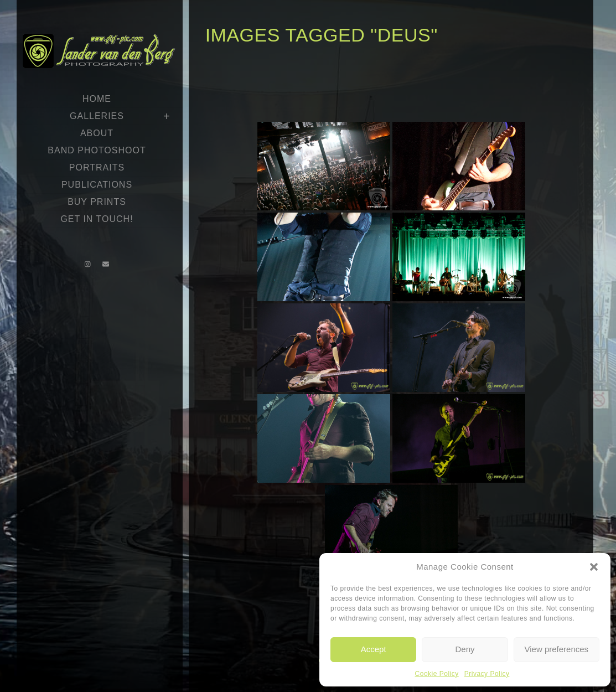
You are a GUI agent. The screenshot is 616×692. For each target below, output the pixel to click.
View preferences (557, 649)
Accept (374, 649)
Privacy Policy (487, 674)
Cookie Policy (437, 674)
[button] (594, 567)
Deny (465, 649)
